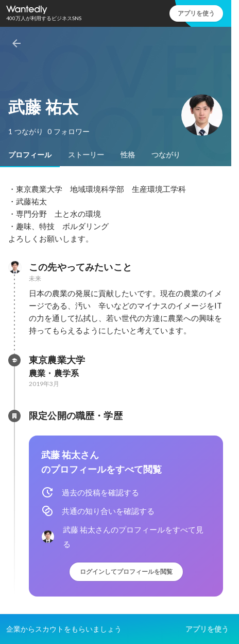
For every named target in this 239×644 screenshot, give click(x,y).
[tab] (30, 155)
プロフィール (30, 155)
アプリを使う (196, 13)
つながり (166, 155)
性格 (128, 155)
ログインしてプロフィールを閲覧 (126, 571)
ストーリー (86, 155)
